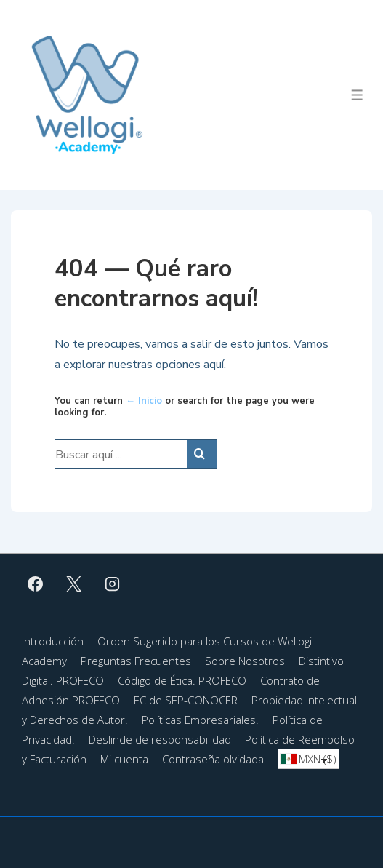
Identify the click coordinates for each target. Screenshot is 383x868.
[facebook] (36, 584)
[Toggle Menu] (357, 95)
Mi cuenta (124, 759)
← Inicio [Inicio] (144, 401)
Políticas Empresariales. (200, 720)
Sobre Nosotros (245, 661)
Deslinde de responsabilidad (160, 739)
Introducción (53, 641)
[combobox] (309, 759)
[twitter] (74, 584)
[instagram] (113, 584)
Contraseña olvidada (213, 759)
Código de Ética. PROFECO (182, 680)
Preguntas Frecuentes (136, 661)
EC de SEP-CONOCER (186, 700)
